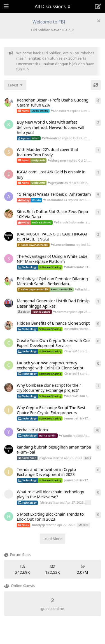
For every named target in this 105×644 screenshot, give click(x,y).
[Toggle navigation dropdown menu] (53, 6)
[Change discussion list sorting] (15, 85)
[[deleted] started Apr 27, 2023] (9, 494)
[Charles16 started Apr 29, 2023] (9, 343)
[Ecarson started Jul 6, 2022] (9, 174)
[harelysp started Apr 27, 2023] (9, 516)
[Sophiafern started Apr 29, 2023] (9, 259)
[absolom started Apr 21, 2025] (9, 303)
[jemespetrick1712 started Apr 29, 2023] (9, 410)
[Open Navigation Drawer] (6, 6)
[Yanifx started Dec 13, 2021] (9, 432)
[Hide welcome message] (99, 21)
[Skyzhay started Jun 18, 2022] (9, 152)
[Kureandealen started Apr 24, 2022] (9, 124)
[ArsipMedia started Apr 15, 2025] (9, 102)
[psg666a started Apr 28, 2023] (9, 236)
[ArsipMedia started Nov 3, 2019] (9, 281)
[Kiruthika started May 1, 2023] (9, 325)
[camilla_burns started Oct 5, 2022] (9, 388)
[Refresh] (96, 85)
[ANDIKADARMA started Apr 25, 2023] (9, 214)
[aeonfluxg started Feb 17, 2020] (9, 197)
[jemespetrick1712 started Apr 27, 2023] (9, 472)
